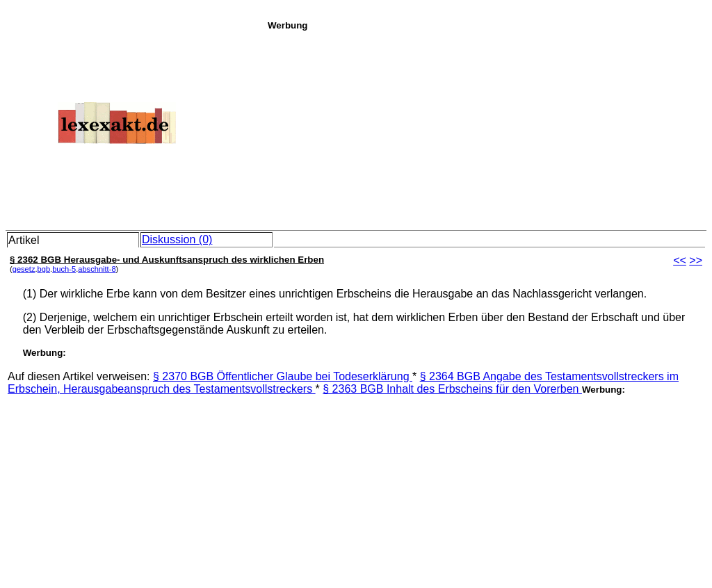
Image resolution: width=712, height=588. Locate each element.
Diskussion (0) (177, 239)
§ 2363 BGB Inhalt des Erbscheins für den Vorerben (452, 389)
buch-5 (64, 269)
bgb (44, 269)
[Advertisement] (486, 128)
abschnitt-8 (97, 269)
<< (680, 260)
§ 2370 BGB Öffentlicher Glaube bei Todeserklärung (283, 376)
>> (696, 260)
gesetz (24, 269)
